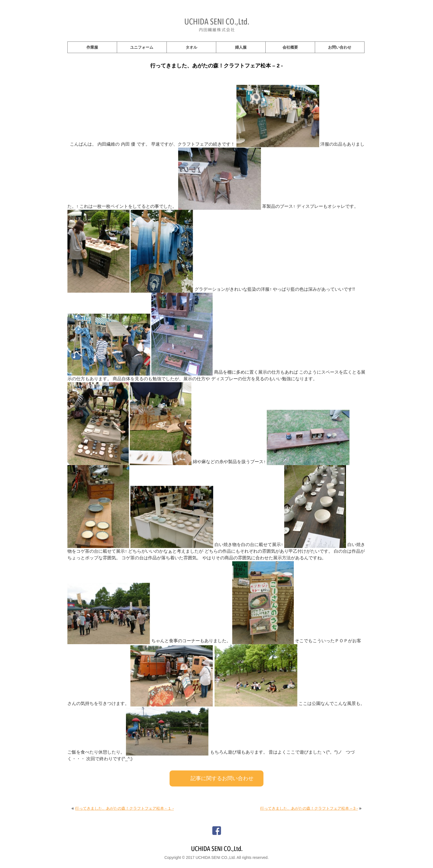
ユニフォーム (142, 47)
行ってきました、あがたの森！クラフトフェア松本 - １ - (124, 808)
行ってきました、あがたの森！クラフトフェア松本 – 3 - (309, 808)
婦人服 (241, 47)
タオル (191, 47)
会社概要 (290, 47)
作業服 (92, 47)
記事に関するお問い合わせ (222, 778)
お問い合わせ (340, 47)
